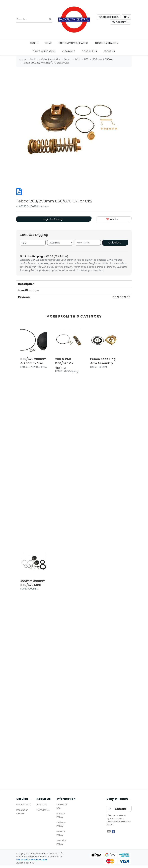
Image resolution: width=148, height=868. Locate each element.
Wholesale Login (109, 17)
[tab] (74, 284)
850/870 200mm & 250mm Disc (33, 361)
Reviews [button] (74, 297)
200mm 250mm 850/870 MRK (33, 804)
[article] (34, 547)
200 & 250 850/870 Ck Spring (64, 363)
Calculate (115, 243)
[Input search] (34, 19)
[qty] (33, 243)
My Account (119, 22)
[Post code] (88, 243)
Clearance (69, 51)
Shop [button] (34, 43)
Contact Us (89, 51)
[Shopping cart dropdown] (126, 17)
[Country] (60, 243)
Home (48, 43)
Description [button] (26, 284)
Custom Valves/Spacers (73, 43)
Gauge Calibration (107, 43)
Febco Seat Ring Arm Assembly (103, 361)
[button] (114, 219)
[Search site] (50, 19)
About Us (109, 51)
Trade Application (44, 51)
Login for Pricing (53, 219)
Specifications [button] (28, 290)
